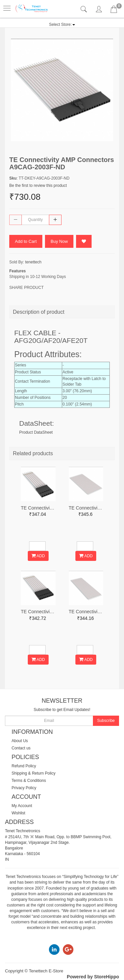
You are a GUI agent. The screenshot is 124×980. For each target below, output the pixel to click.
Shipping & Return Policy (34, 773)
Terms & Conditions (29, 781)
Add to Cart (26, 241)
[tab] (84, 9)
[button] (62, 25)
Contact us (21, 748)
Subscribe (106, 721)
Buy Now (59, 241)
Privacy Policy (24, 788)
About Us (20, 741)
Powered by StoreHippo (93, 977)
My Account (22, 806)
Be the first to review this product (38, 186)
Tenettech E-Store (46, 971)
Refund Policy (24, 766)
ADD (38, 556)
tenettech (33, 262)
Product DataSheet (36, 432)
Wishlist (18, 813)
